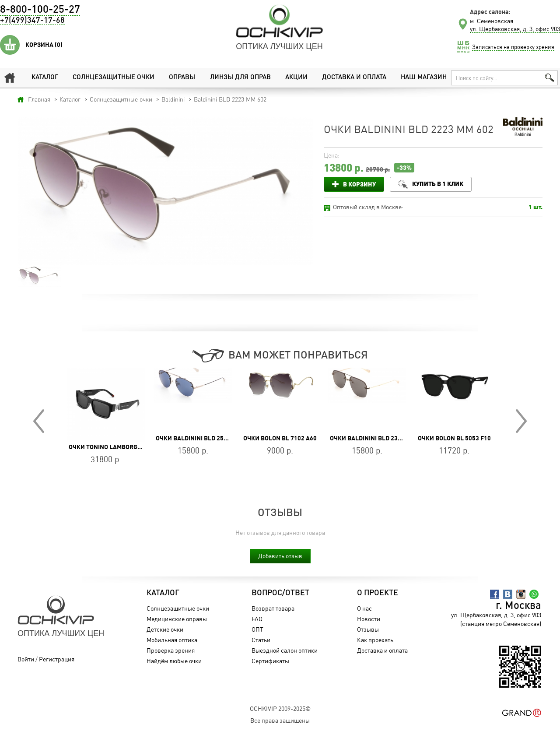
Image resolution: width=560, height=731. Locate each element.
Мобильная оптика (172, 640)
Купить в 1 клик (438, 184)
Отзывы (368, 629)
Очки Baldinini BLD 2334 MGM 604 (381, 438)
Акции (296, 78)
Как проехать (375, 640)
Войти (26, 659)
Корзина (44, 45)
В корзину (359, 184)
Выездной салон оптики (285, 650)
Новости (369, 619)
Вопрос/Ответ (280, 593)
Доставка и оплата (354, 78)
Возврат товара (273, 608)
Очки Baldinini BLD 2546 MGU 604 (206, 438)
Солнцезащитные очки (114, 78)
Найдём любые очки (174, 661)
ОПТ (257, 629)
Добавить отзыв (280, 556)
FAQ (257, 619)
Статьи (261, 640)
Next (521, 421)
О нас (364, 608)
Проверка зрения (171, 650)
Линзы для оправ (240, 78)
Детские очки (165, 629)
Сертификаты (270, 661)
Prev (39, 421)
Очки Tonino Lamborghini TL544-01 (123, 447)
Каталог (45, 78)
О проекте (378, 593)
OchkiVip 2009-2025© (280, 708)
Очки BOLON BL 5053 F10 (454, 438)
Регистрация (57, 659)
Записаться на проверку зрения (513, 47)
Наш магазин (424, 78)
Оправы (182, 78)
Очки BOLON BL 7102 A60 (280, 438)
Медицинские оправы (177, 619)
